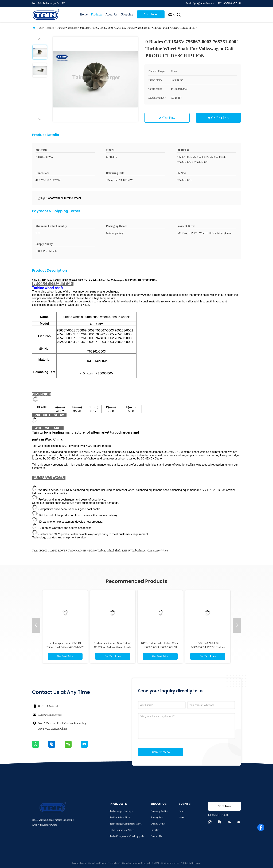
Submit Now (161, 752)
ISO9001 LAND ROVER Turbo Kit (59, 551)
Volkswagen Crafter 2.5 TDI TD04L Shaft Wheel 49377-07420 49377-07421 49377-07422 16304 (65, 647)
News (181, 817)
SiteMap (155, 830)
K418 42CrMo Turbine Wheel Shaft (101, 551)
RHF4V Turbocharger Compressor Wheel (145, 551)
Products (97, 14)
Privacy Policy (79, 863)
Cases (182, 811)
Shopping (127, 14)
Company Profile (159, 811)
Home (84, 14)
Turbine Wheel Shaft (67, 28)
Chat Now (151, 14)
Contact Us (156, 836)
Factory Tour (157, 817)
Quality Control (158, 824)
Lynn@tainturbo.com (50, 715)
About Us (112, 14)
